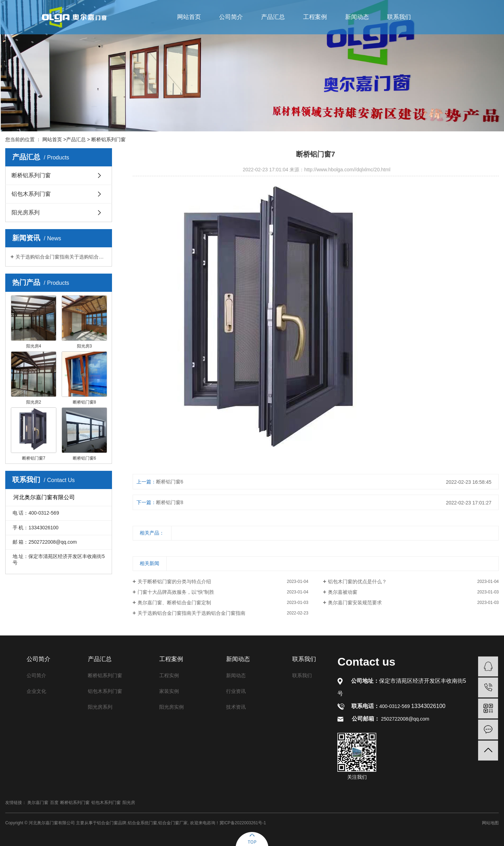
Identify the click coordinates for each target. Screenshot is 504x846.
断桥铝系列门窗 (108, 139)
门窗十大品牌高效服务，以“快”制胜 (176, 592)
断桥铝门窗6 (170, 482)
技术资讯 (236, 707)
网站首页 (189, 17)
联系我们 (399, 17)
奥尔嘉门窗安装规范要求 (355, 603)
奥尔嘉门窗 (38, 803)
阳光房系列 (26, 212)
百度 (54, 803)
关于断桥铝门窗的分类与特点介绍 (174, 582)
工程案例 (315, 17)
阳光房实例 (171, 707)
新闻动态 (357, 17)
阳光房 (129, 803)
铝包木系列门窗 (31, 194)
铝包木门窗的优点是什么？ (357, 582)
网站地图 (490, 823)
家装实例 (169, 691)
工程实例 (169, 675)
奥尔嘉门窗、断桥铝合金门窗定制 (174, 603)
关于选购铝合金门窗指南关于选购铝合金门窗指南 (61, 257)
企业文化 (36, 691)
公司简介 (231, 17)
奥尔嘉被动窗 (343, 592)
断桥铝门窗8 (170, 502)
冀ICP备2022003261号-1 (243, 823)
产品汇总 (273, 17)
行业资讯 (236, 691)
